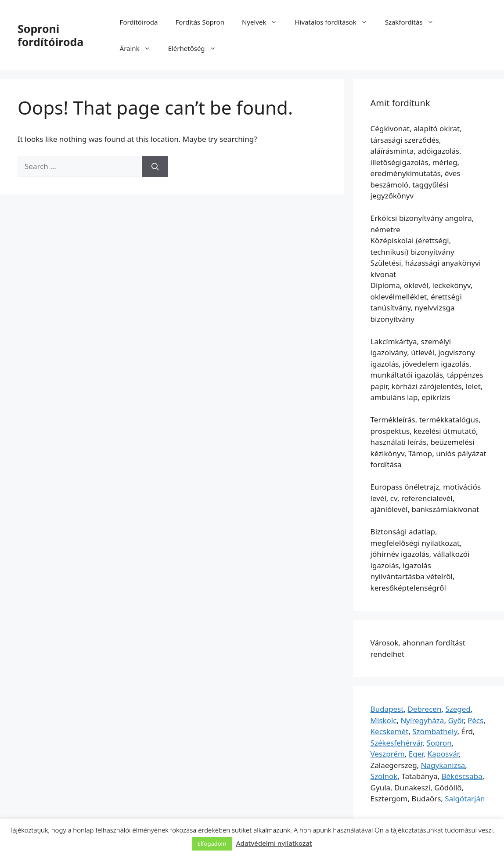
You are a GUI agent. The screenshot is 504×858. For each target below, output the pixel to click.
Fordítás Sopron (200, 22)
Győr (456, 720)
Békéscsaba (462, 776)
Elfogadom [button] (212, 844)
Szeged (458, 709)
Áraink (140, 48)
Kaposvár (443, 754)
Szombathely (435, 731)
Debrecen (424, 709)
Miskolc (384, 720)
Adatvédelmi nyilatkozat (274, 843)
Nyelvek (264, 22)
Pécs (475, 720)
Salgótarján (465, 799)
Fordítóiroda (139, 22)
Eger (416, 754)
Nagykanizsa (443, 765)
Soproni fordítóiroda (50, 35)
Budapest (387, 709)
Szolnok (384, 776)
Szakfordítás (414, 22)
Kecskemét (390, 731)
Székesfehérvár (397, 743)
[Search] (155, 166)
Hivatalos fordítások (335, 22)
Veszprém (388, 754)
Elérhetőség (196, 48)
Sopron (439, 743)
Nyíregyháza (422, 720)
